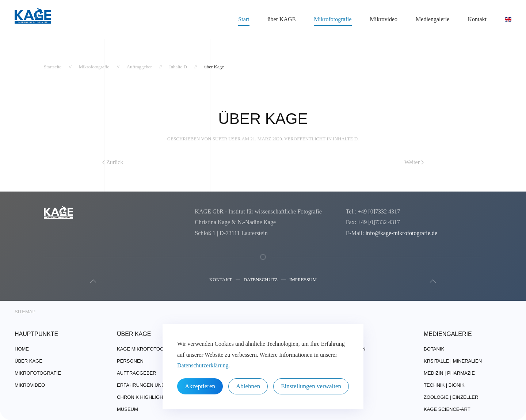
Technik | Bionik (444, 385)
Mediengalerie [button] (432, 19)
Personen (130, 361)
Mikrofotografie (38, 373)
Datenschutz (261, 280)
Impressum (303, 280)
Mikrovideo (384, 19)
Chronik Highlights (143, 397)
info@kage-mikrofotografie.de (401, 233)
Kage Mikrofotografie (147, 349)
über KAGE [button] (282, 19)
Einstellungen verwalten (311, 386)
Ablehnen (248, 386)
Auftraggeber (137, 373)
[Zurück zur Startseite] (33, 19)
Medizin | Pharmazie (449, 373)
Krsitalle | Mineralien (453, 361)
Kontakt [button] (477, 19)
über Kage (28, 361)
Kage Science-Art (447, 409)
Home (22, 349)
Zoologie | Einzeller (451, 397)
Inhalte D (345, 139)
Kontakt (221, 280)
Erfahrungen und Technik (152, 385)
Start (244, 19)
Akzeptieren (200, 386)
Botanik (434, 349)
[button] (92, 281)
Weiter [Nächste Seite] (414, 162)
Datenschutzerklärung (203, 365)
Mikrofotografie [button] (333, 19)
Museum (127, 409)
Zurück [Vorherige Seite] (113, 162)
